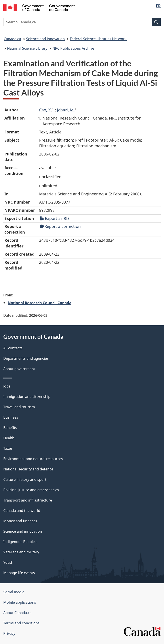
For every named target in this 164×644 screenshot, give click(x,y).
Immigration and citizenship (27, 397)
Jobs (7, 386)
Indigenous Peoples (20, 542)
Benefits (10, 428)
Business (11, 417)
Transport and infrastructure (28, 500)
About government (19, 369)
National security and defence (28, 469)
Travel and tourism (19, 407)
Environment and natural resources (33, 459)
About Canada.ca (17, 613)
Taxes (8, 448)
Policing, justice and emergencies (31, 490)
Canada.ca (12, 39)
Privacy (9, 633)
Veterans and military (21, 552)
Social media (14, 592)
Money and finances (20, 521)
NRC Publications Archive (73, 48)
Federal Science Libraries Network (98, 39)
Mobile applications (20, 602)
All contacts (13, 348)
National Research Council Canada (40, 303)
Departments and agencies (26, 358)
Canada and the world (22, 511)
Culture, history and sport (25, 479)
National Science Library (27, 48)
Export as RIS (55, 218)
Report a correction (60, 226)
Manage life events (19, 573)
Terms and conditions (21, 623)
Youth (8, 562)
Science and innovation (45, 39)
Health (9, 438)
